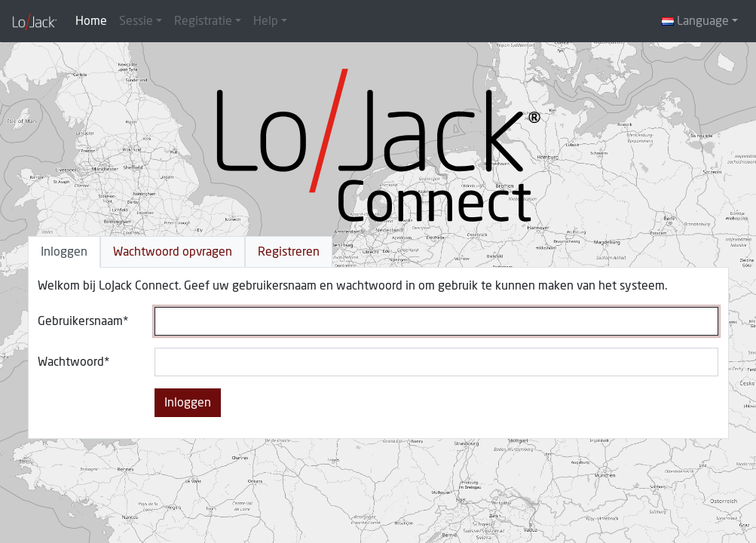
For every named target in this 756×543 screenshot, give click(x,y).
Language (695, 21)
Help (266, 21)
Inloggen (64, 252)
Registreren (289, 252)
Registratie (203, 21)
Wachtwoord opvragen (173, 252)
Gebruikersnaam (80, 321)
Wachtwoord (71, 362)
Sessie (136, 21)
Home (91, 21)
